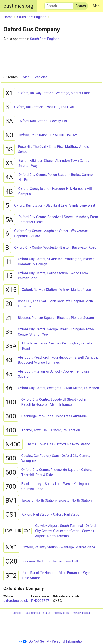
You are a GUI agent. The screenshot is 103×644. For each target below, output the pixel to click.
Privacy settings (82, 613)
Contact (17, 613)
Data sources (32, 613)
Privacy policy (61, 613)
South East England (45, 39)
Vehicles (41, 77)
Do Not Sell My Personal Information (51, 641)
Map (96, 6)
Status (47, 613)
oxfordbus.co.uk (16, 601)
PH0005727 (40, 601)
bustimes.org (18, 6)
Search (59, 5)
